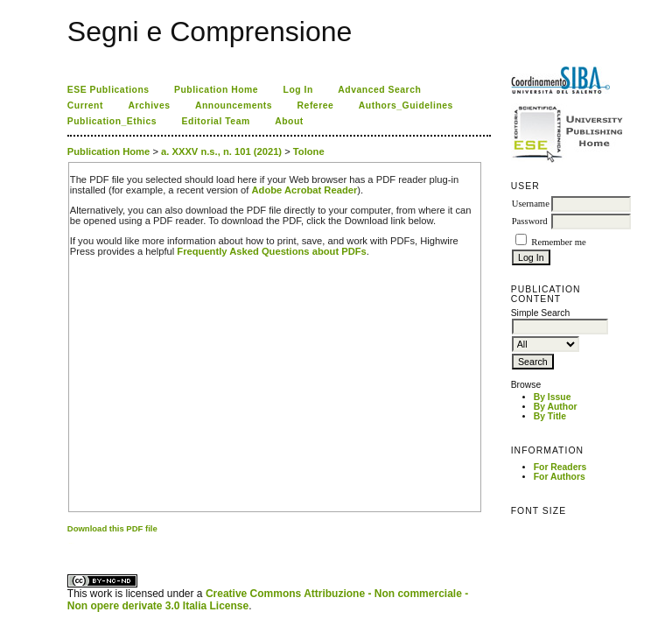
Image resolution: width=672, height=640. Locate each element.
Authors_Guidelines (406, 105)
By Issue (553, 397)
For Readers (560, 467)
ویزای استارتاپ (72, 543)
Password (530, 221)
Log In (298, 90)
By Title (550, 416)
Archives (149, 105)
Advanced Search (379, 90)
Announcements (234, 105)
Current (85, 105)
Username (531, 204)
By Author (556, 407)
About (289, 121)
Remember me (558, 242)
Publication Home (216, 90)
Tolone (309, 151)
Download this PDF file (112, 528)
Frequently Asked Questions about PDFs (272, 251)
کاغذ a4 (69, 543)
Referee (316, 105)
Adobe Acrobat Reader (305, 190)
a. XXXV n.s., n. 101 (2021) (221, 151)
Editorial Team (216, 121)
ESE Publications (108, 90)
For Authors (560, 477)
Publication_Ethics (112, 121)
